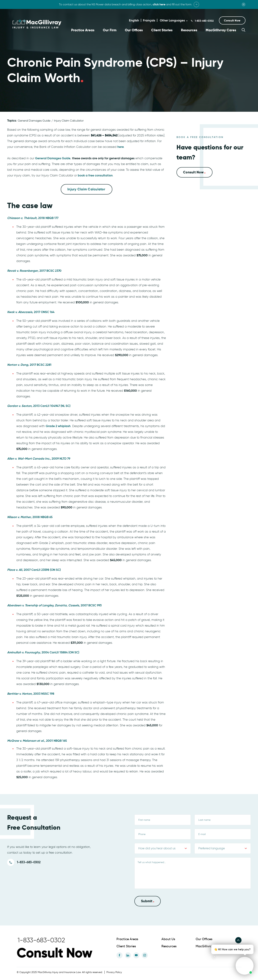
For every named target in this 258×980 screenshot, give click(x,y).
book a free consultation (95, 175)
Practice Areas (83, 30)
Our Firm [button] (110, 30)
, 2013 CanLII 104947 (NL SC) (39, 406)
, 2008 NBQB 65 (30, 517)
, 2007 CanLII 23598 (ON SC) (34, 570)
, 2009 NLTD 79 (39, 458)
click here (159, 4)
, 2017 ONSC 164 (31, 312)
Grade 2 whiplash (58, 426)
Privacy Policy (114, 972)
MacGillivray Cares (221, 30)
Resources (189, 30)
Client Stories (162, 30)
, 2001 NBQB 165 (37, 740)
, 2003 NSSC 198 (31, 693)
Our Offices (134, 30)
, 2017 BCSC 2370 (34, 270)
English (134, 20)
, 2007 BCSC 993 (54, 605)
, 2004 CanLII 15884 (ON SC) (43, 652)
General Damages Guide (34, 120)
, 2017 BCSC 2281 (29, 364)
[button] (232, 20)
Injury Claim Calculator (69, 120)
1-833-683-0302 (204, 21)
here (121, 147)
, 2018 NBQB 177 (33, 218)
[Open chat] (214, 957)
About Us (168, 939)
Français (149, 20)
